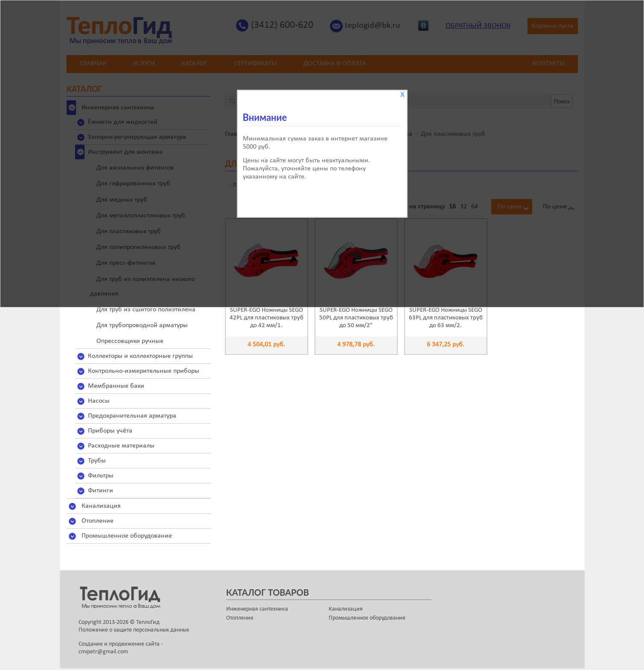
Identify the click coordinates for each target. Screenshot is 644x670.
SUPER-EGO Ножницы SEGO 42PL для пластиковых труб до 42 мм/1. (267, 318)
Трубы (97, 461)
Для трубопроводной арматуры (142, 325)
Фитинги (101, 491)
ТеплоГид (148, 622)
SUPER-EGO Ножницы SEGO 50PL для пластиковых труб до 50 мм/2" (356, 318)
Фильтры (101, 476)
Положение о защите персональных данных (134, 630)
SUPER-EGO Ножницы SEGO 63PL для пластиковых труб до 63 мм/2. (446, 318)
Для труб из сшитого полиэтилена (146, 310)
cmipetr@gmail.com (103, 652)
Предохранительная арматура (132, 416)
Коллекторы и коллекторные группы (140, 356)
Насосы (99, 401)
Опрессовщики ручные (130, 341)
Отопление (98, 521)
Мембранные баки (116, 386)
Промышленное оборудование (127, 536)
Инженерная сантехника (257, 609)
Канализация (101, 506)
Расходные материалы (121, 446)
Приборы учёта (110, 431)
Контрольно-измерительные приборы (144, 371)
